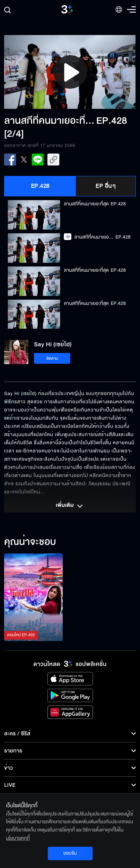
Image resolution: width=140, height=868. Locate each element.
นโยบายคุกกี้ (18, 838)
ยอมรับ (70, 853)
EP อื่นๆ (106, 186)
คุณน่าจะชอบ (30, 542)
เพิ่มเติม (70, 506)
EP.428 (40, 186)
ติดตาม (52, 358)
